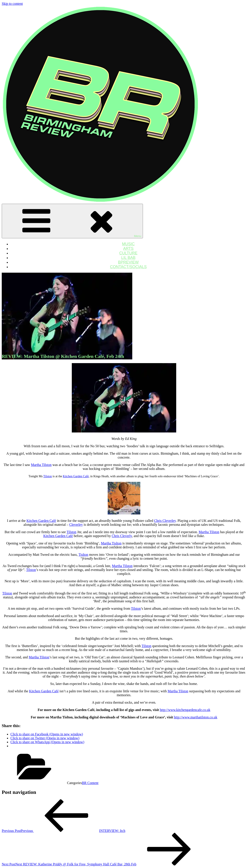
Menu (72, 221)
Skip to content (12, 4)
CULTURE (128, 253)
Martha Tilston (41, 465)
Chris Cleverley (165, 521)
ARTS (128, 249)
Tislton (83, 555)
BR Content (90, 783)
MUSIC (128, 244)
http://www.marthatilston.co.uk (195, 717)
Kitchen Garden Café (76, 476)
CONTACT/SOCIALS (128, 267)
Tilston (48, 476)
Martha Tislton (111, 543)
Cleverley (76, 525)
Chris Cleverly (122, 536)
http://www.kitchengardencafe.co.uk (185, 710)
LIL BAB (128, 258)
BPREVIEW (128, 262)
